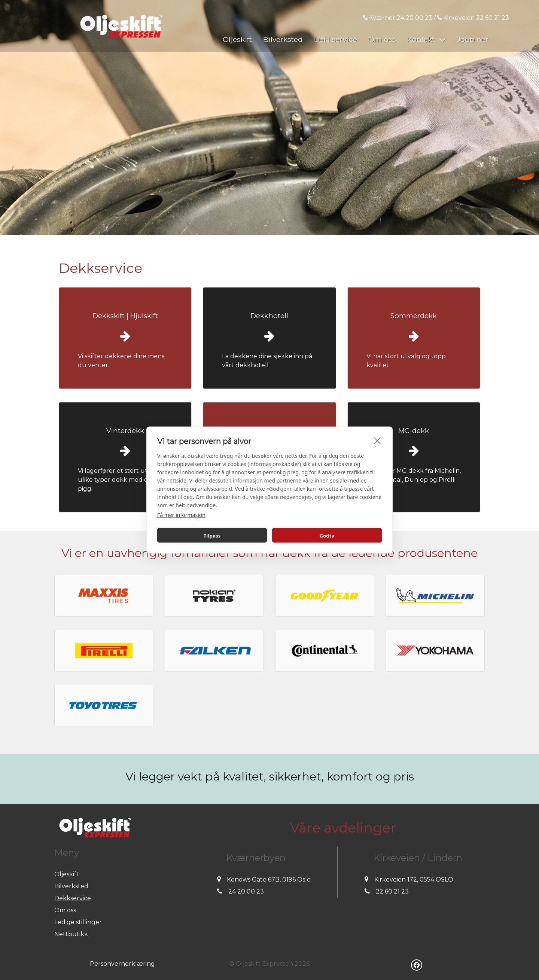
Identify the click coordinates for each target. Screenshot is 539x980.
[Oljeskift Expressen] (121, 26)
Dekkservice (73, 898)
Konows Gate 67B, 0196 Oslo (269, 879)
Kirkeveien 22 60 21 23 (473, 18)
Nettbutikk (71, 934)
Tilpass (212, 535)
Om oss (65, 910)
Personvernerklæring (122, 964)
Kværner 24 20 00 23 (398, 18)
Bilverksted (71, 886)
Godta (327, 535)
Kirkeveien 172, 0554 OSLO (414, 879)
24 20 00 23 (246, 891)
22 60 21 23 (392, 891)
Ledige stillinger (78, 922)
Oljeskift (67, 874)
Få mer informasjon (181, 515)
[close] (377, 441)
